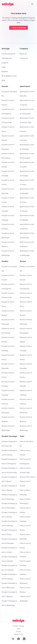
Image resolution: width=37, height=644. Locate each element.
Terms (18, 629)
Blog (3, 80)
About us (23, 54)
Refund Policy (19, 634)
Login (4, 67)
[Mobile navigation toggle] (33, 4)
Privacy (18, 632)
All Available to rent (9, 76)
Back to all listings (18, 28)
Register (5, 71)
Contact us (24, 58)
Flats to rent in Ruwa (28, 477)
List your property (8, 54)
